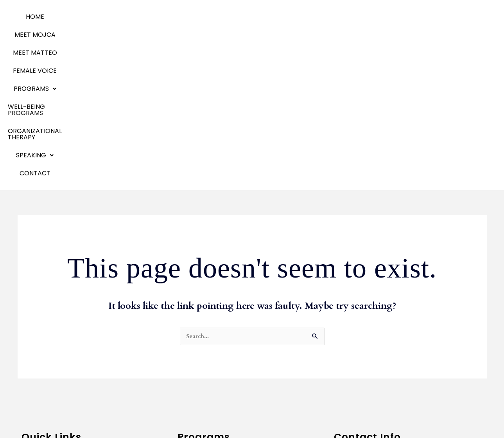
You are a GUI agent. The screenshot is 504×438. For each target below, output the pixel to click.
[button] (220, 17)
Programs (220, 17)
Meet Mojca (39, 332)
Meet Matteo (42, 343)
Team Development (209, 343)
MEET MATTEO (117, 17)
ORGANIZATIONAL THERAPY (373, 17)
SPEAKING (441, 17)
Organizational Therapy (58, 379)
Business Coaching (206, 320)
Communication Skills (210, 332)
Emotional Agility (47, 367)
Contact (240, 35)
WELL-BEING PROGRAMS (286, 17)
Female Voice (169, 17)
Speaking (36, 390)
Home (30, 17)
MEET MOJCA (67, 17)
